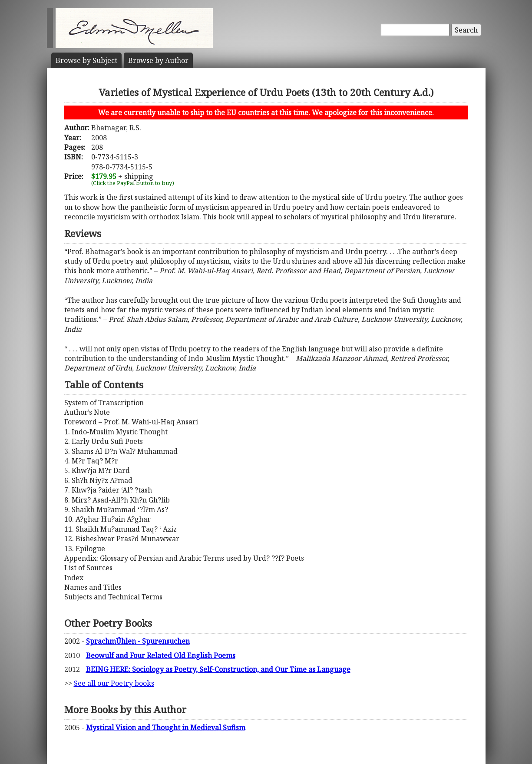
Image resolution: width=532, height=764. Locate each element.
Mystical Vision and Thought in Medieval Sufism (166, 728)
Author (158, 60)
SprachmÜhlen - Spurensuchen (138, 641)
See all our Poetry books (114, 683)
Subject (86, 60)
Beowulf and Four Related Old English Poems (161, 655)
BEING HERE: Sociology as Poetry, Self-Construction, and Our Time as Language (218, 669)
